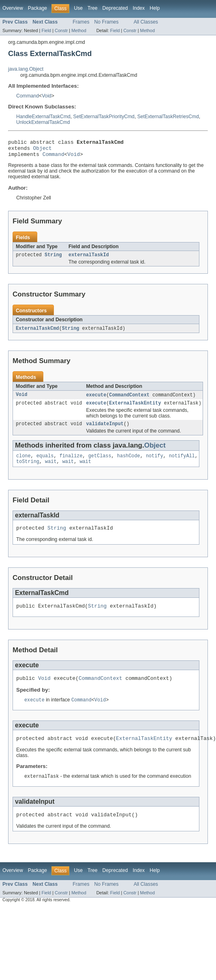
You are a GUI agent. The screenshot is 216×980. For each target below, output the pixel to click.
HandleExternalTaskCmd (43, 117)
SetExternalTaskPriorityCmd (104, 117)
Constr (61, 30)
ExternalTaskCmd (37, 333)
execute (96, 400)
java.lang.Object (26, 69)
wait (51, 470)
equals (45, 463)
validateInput (105, 431)
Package (37, 8)
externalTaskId (89, 259)
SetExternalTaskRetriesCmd (168, 117)
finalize (71, 463)
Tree (93, 8)
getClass (100, 463)
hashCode (129, 463)
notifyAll (182, 463)
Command (28, 96)
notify (155, 463)
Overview (13, 8)
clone (24, 463)
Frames (81, 22)
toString (28, 470)
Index (139, 8)
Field (46, 30)
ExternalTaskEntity (135, 409)
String (53, 259)
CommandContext (129, 400)
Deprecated (115, 8)
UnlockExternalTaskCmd (43, 122)
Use (78, 8)
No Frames (107, 22)
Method (79, 30)
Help (155, 8)
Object (43, 150)
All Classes (146, 22)
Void (47, 96)
